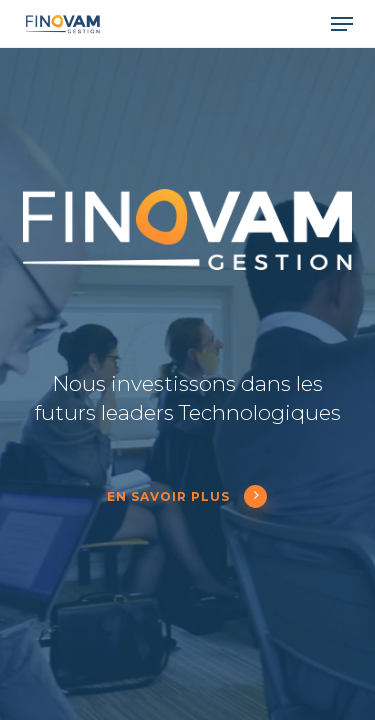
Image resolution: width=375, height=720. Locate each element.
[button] (342, 24)
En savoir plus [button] (187, 497)
